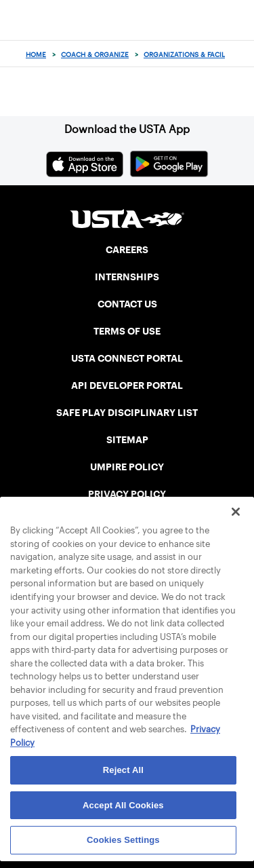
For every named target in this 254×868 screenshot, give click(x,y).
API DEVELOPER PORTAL (127, 385)
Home (36, 55)
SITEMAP (127, 440)
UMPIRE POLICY (127, 467)
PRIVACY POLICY (127, 494)
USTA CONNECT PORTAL (127, 358)
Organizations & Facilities (192, 55)
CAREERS (127, 250)
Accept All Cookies (123, 805)
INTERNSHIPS (127, 277)
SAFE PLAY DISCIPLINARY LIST (127, 413)
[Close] (236, 512)
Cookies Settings (123, 840)
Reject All (123, 770)
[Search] (239, 54)
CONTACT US (127, 304)
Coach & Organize (95, 55)
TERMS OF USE (127, 331)
